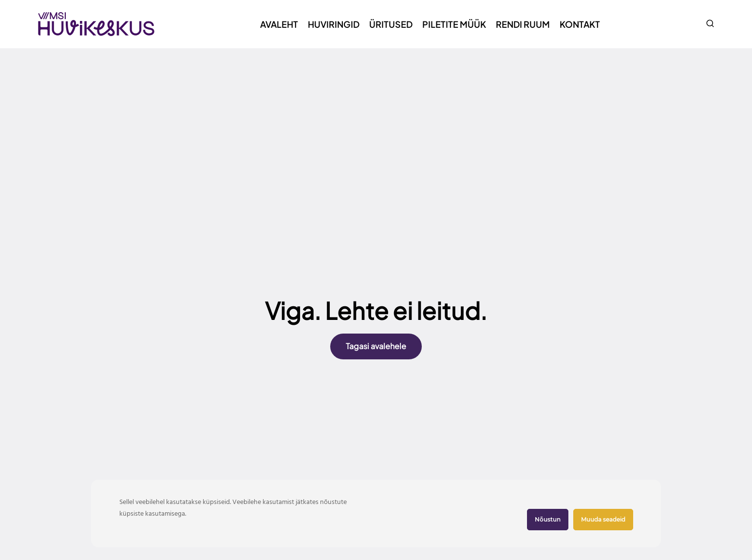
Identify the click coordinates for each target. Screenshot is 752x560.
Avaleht (279, 24)
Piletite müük (454, 24)
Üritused (391, 24)
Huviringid (334, 24)
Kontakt (580, 24)
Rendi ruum (523, 24)
